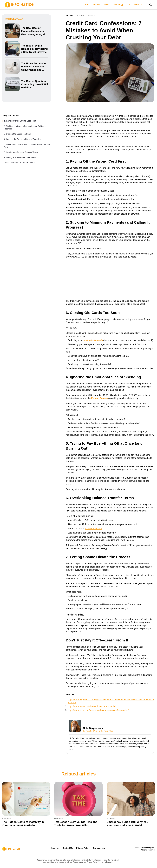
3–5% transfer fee (94, 529)
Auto (87, 5)
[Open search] (151, 5)
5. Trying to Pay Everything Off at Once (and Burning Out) (27, 146)
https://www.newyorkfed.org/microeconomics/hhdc (92, 706)
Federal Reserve (100, 398)
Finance (96, 5)
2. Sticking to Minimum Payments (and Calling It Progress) (25, 127)
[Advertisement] (110, 278)
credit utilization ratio (93, 340)
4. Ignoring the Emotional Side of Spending (23, 139)
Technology (118, 5)
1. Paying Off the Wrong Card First (20, 121)
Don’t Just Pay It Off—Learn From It (20, 163)
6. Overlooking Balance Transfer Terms (21, 152)
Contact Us (68, 848)
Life (128, 5)
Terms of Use (99, 848)
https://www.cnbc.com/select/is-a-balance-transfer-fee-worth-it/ (98, 710)
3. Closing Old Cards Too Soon (17, 134)
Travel (106, 5)
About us (138, 5)
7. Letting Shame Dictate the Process (20, 157)
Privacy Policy (83, 848)
